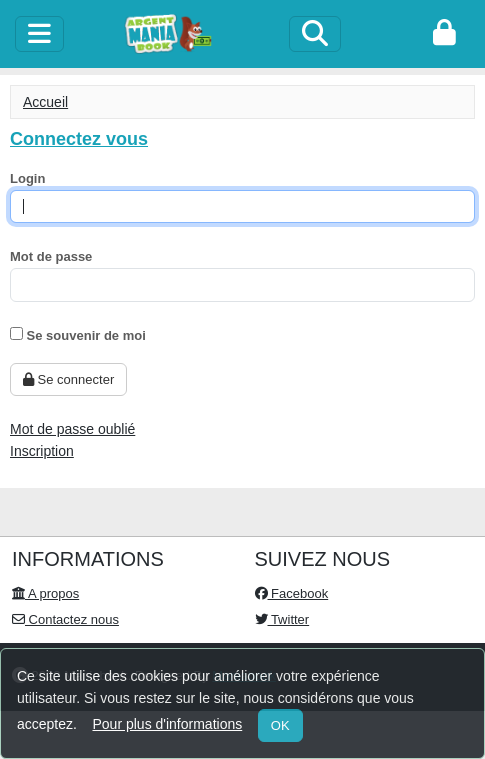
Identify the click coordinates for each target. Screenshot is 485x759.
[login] (444, 34)
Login (27, 178)
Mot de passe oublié (72, 429)
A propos (45, 593)
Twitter (282, 619)
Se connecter (68, 379)
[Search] (315, 34)
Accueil (45, 102)
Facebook (292, 593)
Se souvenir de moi (78, 335)
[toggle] (39, 34)
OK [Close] (280, 725)
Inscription (42, 451)
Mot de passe (51, 256)
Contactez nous (65, 619)
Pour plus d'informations (167, 724)
